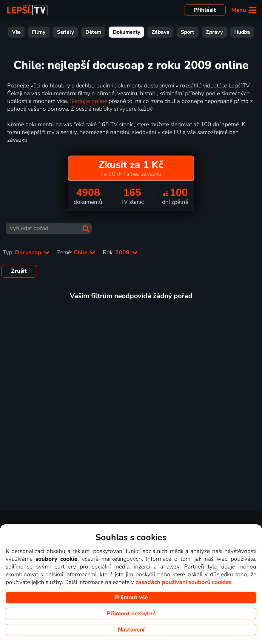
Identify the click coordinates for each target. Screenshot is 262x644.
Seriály (65, 32)
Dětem (93, 32)
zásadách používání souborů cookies (183, 582)
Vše (16, 32)
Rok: (120, 252)
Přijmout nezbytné (131, 614)
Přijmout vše (131, 597)
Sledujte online (88, 101)
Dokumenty (127, 32)
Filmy (39, 32)
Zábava (161, 32)
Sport (188, 32)
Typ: (26, 252)
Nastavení (131, 630)
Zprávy (214, 32)
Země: (76, 252)
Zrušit (19, 271)
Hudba (242, 32)
